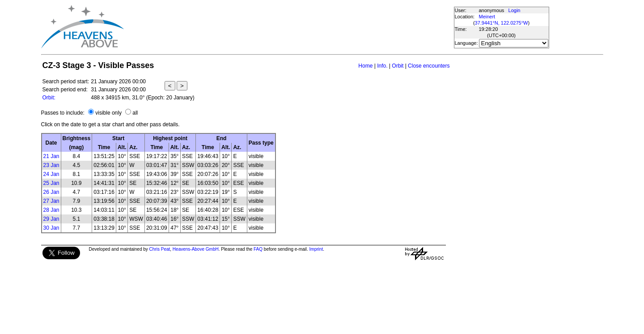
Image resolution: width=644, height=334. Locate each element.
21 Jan (51, 156)
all (135, 113)
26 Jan (51, 192)
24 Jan (51, 174)
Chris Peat (160, 249)
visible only (108, 113)
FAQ (258, 249)
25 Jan (51, 183)
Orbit (398, 66)
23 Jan (51, 165)
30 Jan (51, 228)
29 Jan (51, 219)
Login (515, 10)
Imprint (316, 249)
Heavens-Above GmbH (196, 249)
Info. (382, 66)
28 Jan (51, 210)
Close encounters (429, 66)
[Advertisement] (288, 27)
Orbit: (49, 98)
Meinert (487, 17)
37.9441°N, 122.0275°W (502, 23)
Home (365, 66)
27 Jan (51, 201)
